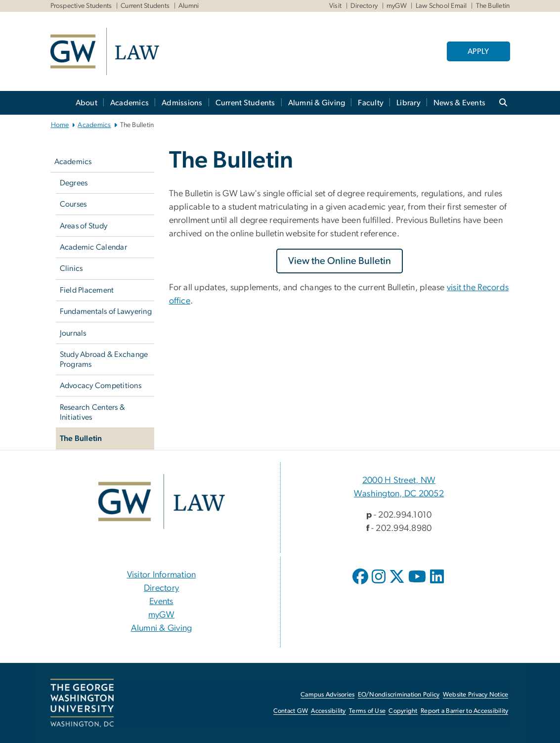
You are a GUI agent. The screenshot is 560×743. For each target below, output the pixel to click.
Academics (129, 103)
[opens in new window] (361, 584)
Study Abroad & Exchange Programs (104, 359)
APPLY (478, 51)
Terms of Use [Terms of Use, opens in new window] (367, 711)
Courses (73, 204)
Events (161, 602)
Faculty (371, 103)
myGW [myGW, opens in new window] (161, 615)
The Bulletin (81, 438)
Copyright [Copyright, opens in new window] (403, 711)
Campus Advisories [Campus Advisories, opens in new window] (327, 695)
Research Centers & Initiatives (93, 412)
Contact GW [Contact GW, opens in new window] (291, 711)
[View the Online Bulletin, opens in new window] (340, 261)
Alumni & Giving (317, 103)
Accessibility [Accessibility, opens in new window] (328, 711)
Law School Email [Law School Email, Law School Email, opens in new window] (441, 6)
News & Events (459, 103)
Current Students (145, 6)
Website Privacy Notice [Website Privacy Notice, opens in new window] (476, 695)
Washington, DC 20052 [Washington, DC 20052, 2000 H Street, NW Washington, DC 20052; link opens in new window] (399, 494)
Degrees (74, 183)
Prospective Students (81, 6)
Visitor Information (162, 575)
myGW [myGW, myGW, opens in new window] (397, 6)
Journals (73, 333)
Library (409, 103)
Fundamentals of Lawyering (106, 311)
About (86, 103)
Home (60, 125)
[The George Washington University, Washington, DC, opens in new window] (82, 703)
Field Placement (87, 290)
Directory (364, 6)
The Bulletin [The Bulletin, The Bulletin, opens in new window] (493, 6)
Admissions (182, 103)
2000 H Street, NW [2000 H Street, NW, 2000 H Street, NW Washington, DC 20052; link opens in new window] (399, 481)
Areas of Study (84, 226)
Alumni (189, 6)
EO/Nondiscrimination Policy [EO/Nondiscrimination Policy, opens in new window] (399, 695)
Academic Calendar (93, 247)
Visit (335, 6)
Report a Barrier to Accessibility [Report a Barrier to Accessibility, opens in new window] (464, 711)
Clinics (71, 268)
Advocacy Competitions (101, 386)
